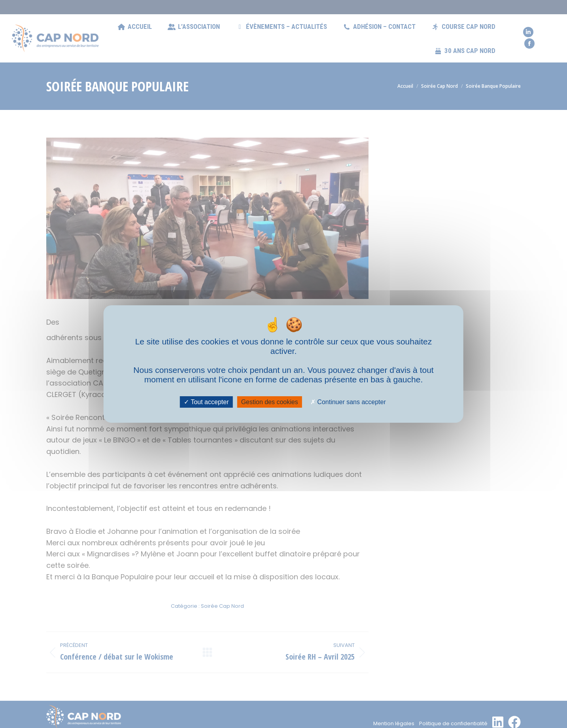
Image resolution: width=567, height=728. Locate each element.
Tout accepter (206, 402)
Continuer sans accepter (348, 402)
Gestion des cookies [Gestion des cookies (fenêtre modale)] (270, 402)
